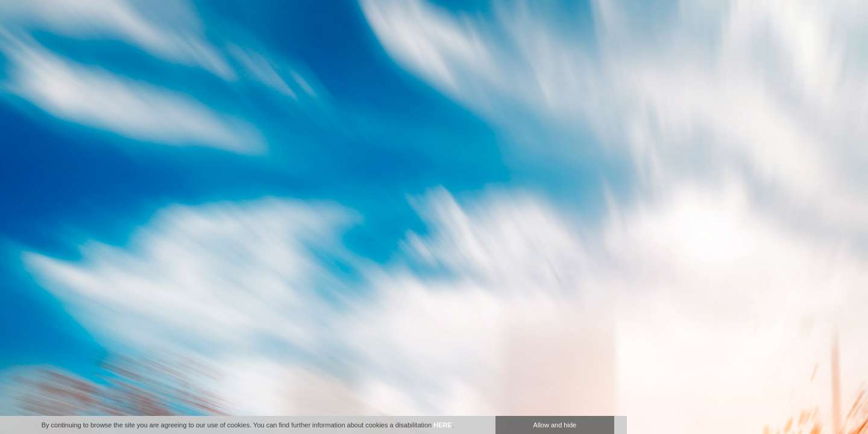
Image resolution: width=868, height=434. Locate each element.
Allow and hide (555, 425)
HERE (443, 425)
